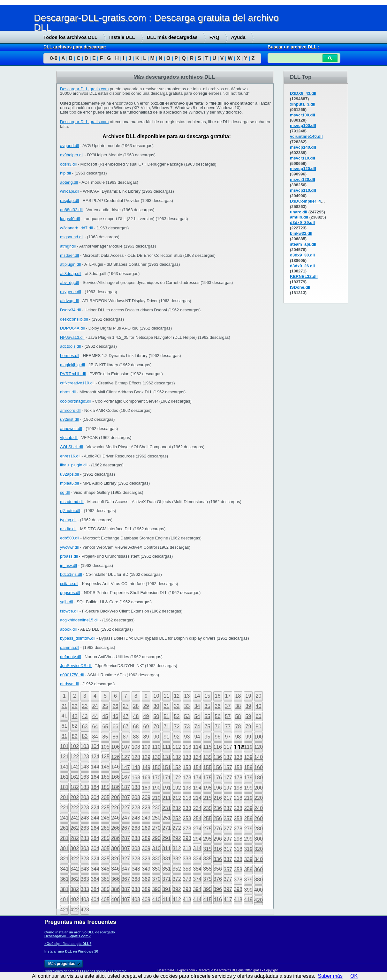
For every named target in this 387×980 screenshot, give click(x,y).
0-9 (54, 58)
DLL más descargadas (172, 37)
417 (228, 899)
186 (115, 787)
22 (75, 706)
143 (85, 767)
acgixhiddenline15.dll (79, 620)
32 (177, 706)
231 (167, 808)
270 (156, 828)
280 (258, 829)
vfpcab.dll (69, 438)
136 (218, 757)
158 (238, 767)
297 (228, 839)
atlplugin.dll (70, 264)
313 (187, 848)
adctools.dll (70, 346)
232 (177, 808)
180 (258, 778)
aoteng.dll (69, 182)
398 (238, 889)
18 (238, 696)
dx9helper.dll (72, 155)
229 (146, 808)
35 (208, 706)
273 (187, 829)
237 (228, 808)
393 (187, 889)
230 (156, 808)
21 (64, 706)
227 (126, 808)
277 (228, 829)
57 (228, 716)
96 (218, 737)
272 (177, 828)
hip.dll (65, 173)
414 (197, 899)
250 (156, 818)
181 (64, 787)
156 (218, 767)
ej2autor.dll (70, 511)
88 (136, 737)
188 (136, 787)
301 (64, 848)
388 (136, 889)
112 (177, 747)
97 (228, 737)
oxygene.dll (71, 292)
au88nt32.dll (71, 210)
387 (126, 889)
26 (116, 706)
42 (75, 716)
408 (136, 899)
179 (248, 778)
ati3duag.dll (71, 274)
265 (105, 828)
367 (126, 879)
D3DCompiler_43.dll (310, 201)
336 (218, 859)
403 (85, 899)
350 (156, 869)
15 (208, 696)
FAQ (214, 37)
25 (105, 706)
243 (85, 818)
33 (187, 706)
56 (218, 716)
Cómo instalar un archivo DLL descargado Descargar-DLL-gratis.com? (80, 934)
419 (248, 899)
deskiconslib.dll (74, 319)
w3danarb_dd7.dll (76, 228)
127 (126, 757)
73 (187, 727)
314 (197, 848)
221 (64, 808)
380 (258, 880)
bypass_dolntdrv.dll (78, 638)
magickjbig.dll (72, 365)
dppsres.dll (70, 593)
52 (177, 716)
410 (156, 899)
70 (156, 727)
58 (238, 716)
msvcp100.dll (303, 126)
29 (146, 706)
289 (146, 838)
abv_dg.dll (69, 282)
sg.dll (65, 492)
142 (75, 767)
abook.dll (68, 629)
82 (75, 736)
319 (248, 849)
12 (177, 696)
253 (187, 818)
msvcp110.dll (303, 190)
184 (95, 787)
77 (228, 727)
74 (197, 727)
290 (156, 838)
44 (95, 716)
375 (207, 879)
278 (238, 829)
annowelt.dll (71, 429)
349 (146, 869)
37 (228, 706)
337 (228, 859)
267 (126, 828)
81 (64, 736)
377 (228, 879)
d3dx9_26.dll (302, 266)
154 (197, 767)
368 (136, 879)
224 (95, 808)
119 (248, 747)
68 (136, 727)
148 (136, 767)
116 (218, 747)
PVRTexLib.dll (73, 374)
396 (218, 889)
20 (259, 696)
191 (167, 788)
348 (136, 869)
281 (64, 838)
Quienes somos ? (96, 971)
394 (197, 889)
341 (64, 869)
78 (238, 727)
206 (115, 797)
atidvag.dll (69, 301)
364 (95, 879)
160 (258, 767)
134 (197, 757)
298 (238, 839)
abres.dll (68, 392)
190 (156, 788)
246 (115, 818)
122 (75, 757)
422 (75, 910)
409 (146, 899)
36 (218, 706)
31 (167, 706)
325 (105, 859)
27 (126, 706)
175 (207, 778)
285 (105, 838)
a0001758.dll (72, 675)
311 (167, 848)
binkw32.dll (301, 233)
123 (85, 757)
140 (258, 757)
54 (197, 716)
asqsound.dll (72, 237)
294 (197, 839)
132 (177, 757)
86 (116, 737)
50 (156, 716)
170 (156, 778)
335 (207, 859)
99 (248, 737)
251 (167, 818)
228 (136, 808)
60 (259, 716)
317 (228, 849)
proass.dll (69, 556)
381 (64, 889)
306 (115, 848)
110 (156, 747)
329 (146, 859)
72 (177, 727)
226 (115, 808)
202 (75, 797)
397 (228, 889)
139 (248, 757)
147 (126, 767)
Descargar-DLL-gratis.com (84, 89)
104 (95, 746)
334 (197, 859)
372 (177, 879)
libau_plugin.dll (74, 465)
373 (187, 879)
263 (85, 828)
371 (167, 879)
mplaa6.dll (69, 483)
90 (156, 737)
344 (95, 869)
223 (85, 808)
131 (167, 757)
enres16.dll (70, 456)
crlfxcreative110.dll (77, 383)
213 (187, 798)
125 (105, 757)
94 (197, 737)
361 (64, 879)
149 (146, 767)
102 (75, 746)
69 (146, 727)
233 (187, 808)
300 (258, 839)
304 (95, 848)
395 (207, 889)
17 (228, 696)
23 (85, 706)
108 (136, 747)
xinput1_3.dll (303, 104)
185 (105, 787)
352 (177, 869)
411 (167, 899)
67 (126, 727)
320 (258, 849)
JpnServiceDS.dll (76, 666)
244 (95, 818)
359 (248, 869)
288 (136, 838)
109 (146, 747)
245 (105, 818)
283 (85, 838)
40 (259, 706)
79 (248, 727)
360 (258, 869)
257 (228, 818)
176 (218, 778)
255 (207, 818)
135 (207, 757)
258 (238, 818)
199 (248, 788)
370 (156, 879)
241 (64, 818)
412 (177, 899)
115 (207, 747)
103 (85, 746)
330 (156, 859)
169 (146, 778)
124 (95, 757)
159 (248, 767)
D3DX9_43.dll (303, 93)
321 (64, 859)
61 (64, 726)
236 (218, 808)
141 (64, 767)
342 (75, 869)
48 (136, 716)
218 (238, 798)
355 (207, 869)
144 (95, 767)
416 (218, 899)
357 (228, 869)
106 (115, 747)
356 (218, 869)
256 (218, 818)
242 (75, 818)
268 (136, 828)
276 (218, 829)
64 (95, 727)
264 (95, 828)
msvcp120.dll (303, 169)
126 (115, 757)
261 (64, 828)
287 (126, 838)
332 (177, 859)
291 (167, 838)
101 (64, 746)
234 (197, 808)
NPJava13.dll (72, 337)
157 (228, 767)
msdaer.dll (69, 255)
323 (85, 859)
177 (228, 778)
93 (187, 737)
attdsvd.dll (69, 684)
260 (258, 818)
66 (116, 727)
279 (248, 829)
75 (208, 727)
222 (75, 808)
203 (85, 797)
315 (207, 849)
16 (218, 696)
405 (105, 899)
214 (197, 798)
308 (136, 848)
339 (248, 859)
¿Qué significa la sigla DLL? (68, 944)
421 (64, 910)
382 (75, 889)
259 (248, 818)
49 (146, 716)
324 (95, 859)
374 (197, 879)
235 (207, 808)
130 (156, 757)
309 (146, 848)
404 (95, 899)
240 (258, 808)
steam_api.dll (303, 244)
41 (64, 716)
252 (177, 818)
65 (105, 727)
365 (105, 879)
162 (75, 777)
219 (248, 798)
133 (187, 757)
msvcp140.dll (303, 147)
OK (354, 976)
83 (85, 736)
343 (85, 869)
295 (207, 839)
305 (105, 848)
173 (187, 778)
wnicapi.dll (70, 191)
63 (85, 727)
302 (75, 848)
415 (207, 899)
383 (85, 889)
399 (248, 890)
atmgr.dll (68, 246)
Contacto (119, 971)
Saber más (330, 976)
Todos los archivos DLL (70, 37)
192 (177, 788)
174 (197, 778)
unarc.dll (299, 212)
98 (238, 737)
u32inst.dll (69, 419)
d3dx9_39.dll (302, 223)
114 (197, 747)
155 (207, 767)
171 (167, 778)
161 (64, 777)
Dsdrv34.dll (70, 310)
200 (258, 788)
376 (218, 879)
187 (126, 787)
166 (115, 777)
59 (248, 716)
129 (146, 757)
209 (146, 797)
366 (115, 879)
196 (218, 788)
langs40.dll (70, 219)
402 (75, 899)
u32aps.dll (69, 474)
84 (95, 737)
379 (248, 880)
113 (187, 747)
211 (167, 798)
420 (258, 900)
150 (156, 767)
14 (197, 696)
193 (187, 788)
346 (115, 869)
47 (126, 716)
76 (218, 727)
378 (238, 880)
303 (85, 848)
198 (238, 788)
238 (238, 808)
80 (259, 727)
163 (85, 777)
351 (167, 869)
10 (156, 696)
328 (136, 859)
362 (75, 879)
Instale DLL (122, 37)
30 (156, 706)
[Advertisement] (48, 168)
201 (64, 797)
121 (64, 757)
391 (167, 889)
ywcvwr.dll (69, 547)
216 (218, 798)
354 (197, 869)
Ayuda (238, 37)
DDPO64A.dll (72, 328)
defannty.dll (71, 657)
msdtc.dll (68, 529)
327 (126, 859)
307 (126, 848)
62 (75, 726)
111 (167, 747)
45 (105, 716)
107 (126, 747)
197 (228, 788)
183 (85, 787)
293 (187, 838)
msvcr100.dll (303, 115)
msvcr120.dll (303, 179)
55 (208, 716)
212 (177, 798)
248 (136, 818)
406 (115, 899)
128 (136, 757)
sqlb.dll (66, 602)
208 (136, 797)
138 (238, 757)
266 (115, 828)
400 (258, 890)
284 (95, 838)
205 (105, 797)
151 (167, 767)
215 (207, 798)
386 (115, 889)
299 (248, 839)
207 (126, 797)
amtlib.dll (299, 217)
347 (126, 869)
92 (177, 737)
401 (64, 899)
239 (248, 808)
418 (238, 899)
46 (116, 716)
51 (167, 716)
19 (248, 696)
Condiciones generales (61, 971)
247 (126, 818)
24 (95, 706)
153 (187, 767)
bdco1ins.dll (71, 574)
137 (228, 757)
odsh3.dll (68, 164)
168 (136, 778)
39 (248, 706)
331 (167, 859)
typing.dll (68, 520)
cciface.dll (69, 584)
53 (187, 716)
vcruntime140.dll (306, 136)
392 (177, 889)
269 (146, 828)
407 (126, 899)
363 (85, 879)
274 (197, 829)
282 (75, 838)
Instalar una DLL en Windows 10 (71, 951)
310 (156, 848)
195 (207, 788)
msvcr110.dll (303, 158)
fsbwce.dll (69, 611)
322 (75, 859)
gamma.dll (70, 647)
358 (238, 869)
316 (218, 849)
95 (208, 737)
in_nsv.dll (68, 565)
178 (238, 778)
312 (177, 848)
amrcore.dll (70, 410)
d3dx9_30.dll (302, 255)
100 (258, 737)
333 (187, 859)
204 (95, 797)
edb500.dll (70, 538)
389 (146, 889)
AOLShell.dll (72, 447)
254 (197, 818)
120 (258, 747)
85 (105, 737)
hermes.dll (70, 356)
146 (115, 767)
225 (105, 808)
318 (238, 849)
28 (136, 706)
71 (167, 727)
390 (156, 889)
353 (187, 869)
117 (228, 747)
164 (95, 777)
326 (115, 859)
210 (156, 798)
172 (177, 778)
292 (177, 838)
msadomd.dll (72, 502)
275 (207, 829)
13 (187, 696)
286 (115, 838)
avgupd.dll (69, 146)
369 (146, 879)
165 (105, 777)
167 (126, 777)
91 (167, 737)
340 (258, 859)
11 (167, 696)
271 (167, 828)
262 (75, 828)
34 (197, 706)
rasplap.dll (69, 200)
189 (146, 788)
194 (197, 788)
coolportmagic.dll (76, 401)
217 (228, 798)
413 (187, 899)
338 (238, 859)
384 (95, 889)
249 (146, 818)
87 (126, 737)
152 (177, 767)
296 (218, 839)
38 (238, 706)
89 (146, 737)
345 (105, 869)
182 (75, 787)
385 (105, 889)
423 (85, 910)
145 (105, 767)
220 (258, 798)
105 (105, 747)
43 (85, 716)
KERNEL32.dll (304, 276)
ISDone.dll (300, 287)
